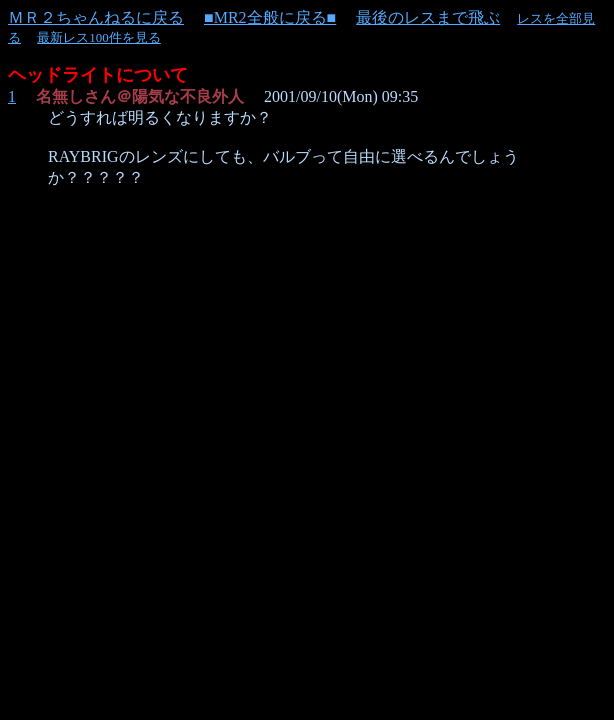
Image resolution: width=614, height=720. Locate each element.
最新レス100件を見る (99, 37)
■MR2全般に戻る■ (270, 17)
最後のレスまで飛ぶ (428, 17)
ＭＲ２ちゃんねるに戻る (96, 17)
